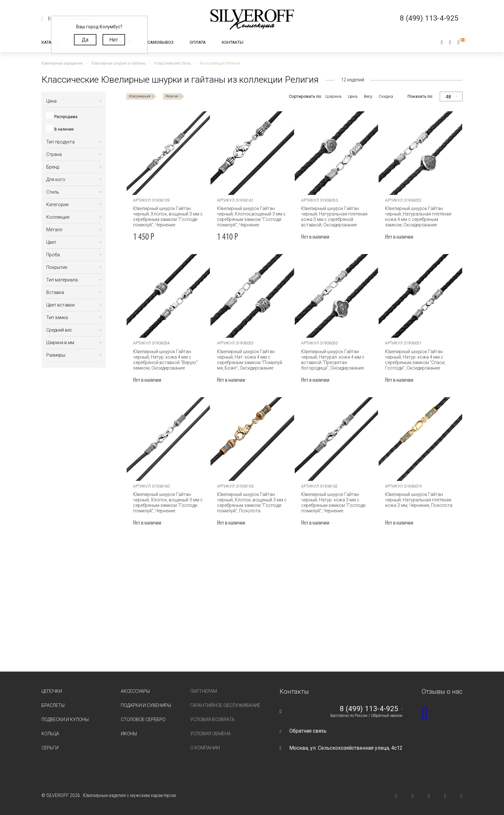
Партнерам (204, 691)
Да (85, 40)
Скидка (386, 96)
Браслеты (53, 705)
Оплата (198, 42)
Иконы (129, 734)
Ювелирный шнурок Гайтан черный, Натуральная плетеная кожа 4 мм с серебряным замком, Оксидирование (418, 217)
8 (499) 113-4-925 (369, 709)
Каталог (50, 42)
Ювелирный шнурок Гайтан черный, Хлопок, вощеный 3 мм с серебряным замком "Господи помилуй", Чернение (168, 217)
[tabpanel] (168, 153)
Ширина (333, 96)
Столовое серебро (143, 719)
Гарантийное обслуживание (225, 705)
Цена (353, 96)
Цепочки (52, 691)
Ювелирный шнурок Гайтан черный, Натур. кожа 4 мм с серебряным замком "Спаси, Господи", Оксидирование (415, 360)
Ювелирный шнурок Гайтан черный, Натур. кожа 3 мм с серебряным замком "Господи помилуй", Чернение (333, 503)
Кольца (50, 734)
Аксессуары (135, 691)
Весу (368, 96)
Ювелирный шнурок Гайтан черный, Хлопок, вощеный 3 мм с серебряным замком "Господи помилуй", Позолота (252, 503)
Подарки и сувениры (146, 705)
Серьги (50, 748)
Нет (114, 40)
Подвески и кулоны (65, 719)
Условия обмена (211, 734)
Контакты (233, 42)
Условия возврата (212, 719)
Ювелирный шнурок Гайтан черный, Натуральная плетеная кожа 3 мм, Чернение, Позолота (419, 500)
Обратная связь (308, 731)
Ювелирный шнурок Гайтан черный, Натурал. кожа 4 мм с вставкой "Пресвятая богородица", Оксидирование (333, 360)
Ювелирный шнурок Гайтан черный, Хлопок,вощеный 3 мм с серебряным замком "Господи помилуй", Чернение (251, 217)
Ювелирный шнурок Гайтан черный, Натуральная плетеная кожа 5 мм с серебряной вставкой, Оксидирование (334, 217)
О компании (205, 748)
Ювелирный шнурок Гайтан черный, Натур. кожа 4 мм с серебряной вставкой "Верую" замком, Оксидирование (165, 360)
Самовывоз (161, 42)
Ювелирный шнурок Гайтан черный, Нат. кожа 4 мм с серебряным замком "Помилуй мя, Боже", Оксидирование (250, 360)
